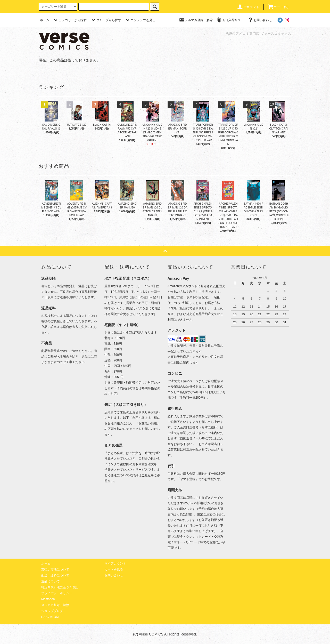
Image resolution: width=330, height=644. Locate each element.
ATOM (54, 617)
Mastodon (48, 599)
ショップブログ (52, 611)
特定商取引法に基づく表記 (60, 587)
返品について (51, 581)
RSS (44, 617)
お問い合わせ (260, 20)
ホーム (45, 20)
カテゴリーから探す (70, 20)
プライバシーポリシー (57, 593)
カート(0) (278, 7)
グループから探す (106, 20)
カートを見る (114, 569)
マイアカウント (115, 564)
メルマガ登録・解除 (196, 20)
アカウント (248, 7)
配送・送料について (55, 575)
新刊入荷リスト (230, 20)
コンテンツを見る (140, 20)
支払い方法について (55, 569)
